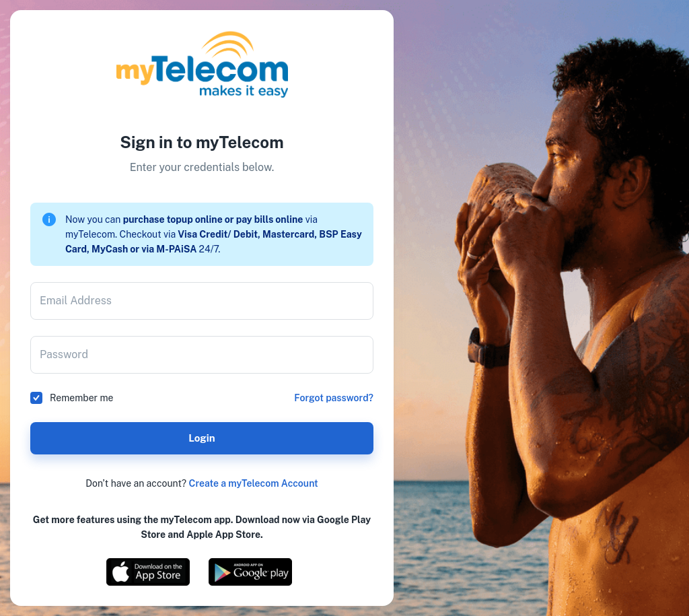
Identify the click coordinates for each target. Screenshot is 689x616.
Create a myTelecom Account (254, 483)
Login (202, 438)
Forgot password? (334, 398)
